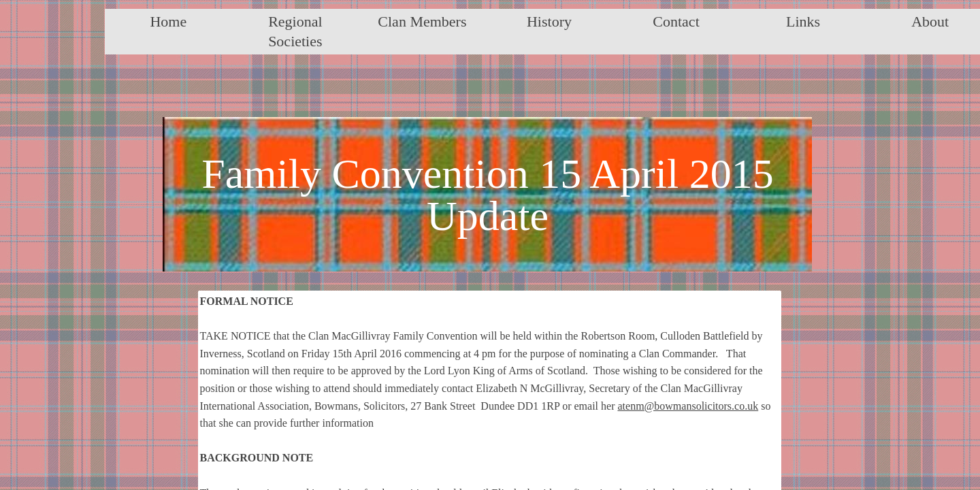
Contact (676, 21)
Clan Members (422, 21)
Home (168, 21)
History (549, 21)
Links (803, 21)
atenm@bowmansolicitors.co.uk (688, 406)
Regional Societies (295, 31)
